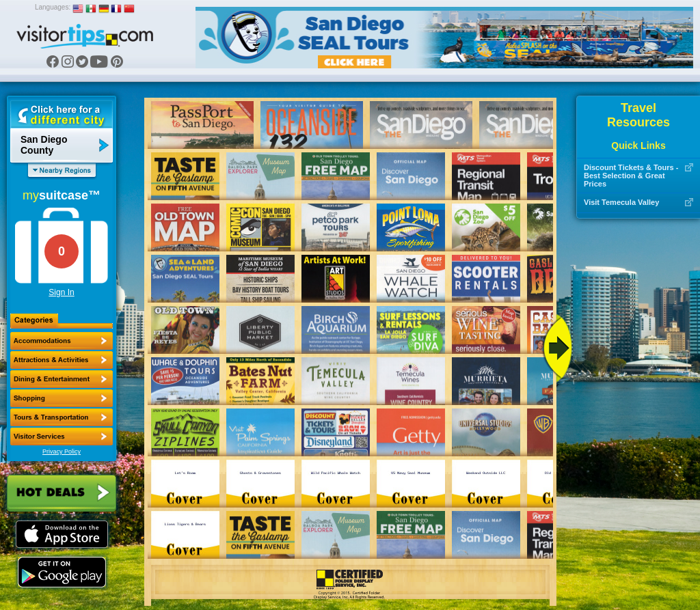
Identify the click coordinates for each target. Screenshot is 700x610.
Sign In (61, 292)
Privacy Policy (62, 452)
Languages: (53, 7)
